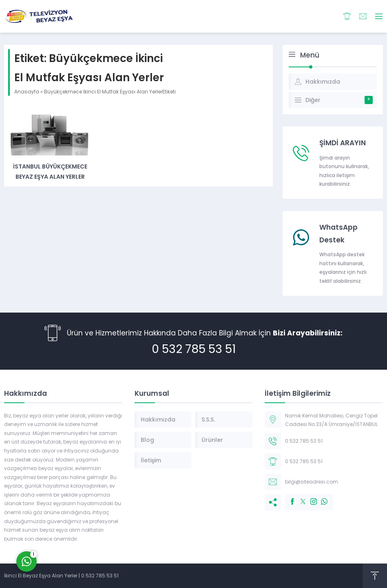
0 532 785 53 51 (194, 349)
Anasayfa (27, 92)
